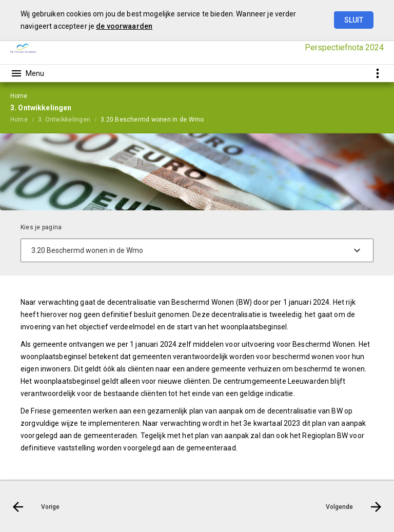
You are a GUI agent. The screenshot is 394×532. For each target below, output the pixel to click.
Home (19, 120)
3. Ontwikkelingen (64, 120)
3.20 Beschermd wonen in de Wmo (152, 120)
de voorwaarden (124, 26)
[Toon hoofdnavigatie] (27, 73)
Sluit (354, 20)
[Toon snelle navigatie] (377, 73)
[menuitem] (24, 119)
